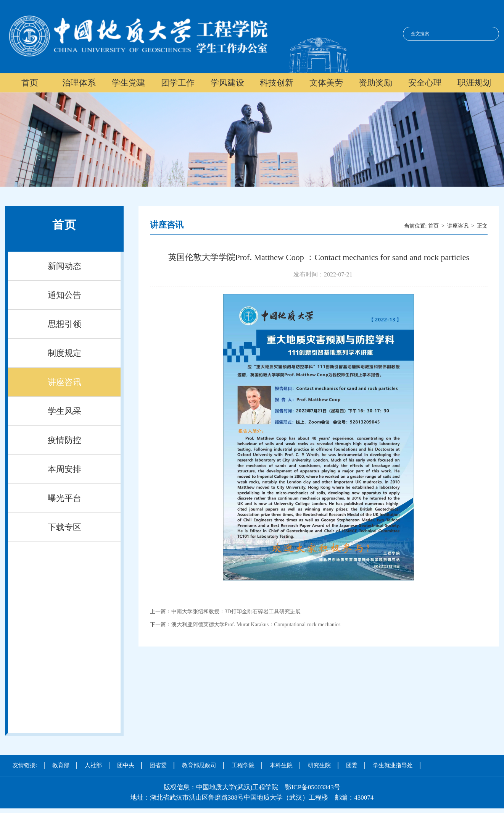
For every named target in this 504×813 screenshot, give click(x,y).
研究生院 (319, 765)
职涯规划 (474, 83)
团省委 (158, 765)
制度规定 (64, 353)
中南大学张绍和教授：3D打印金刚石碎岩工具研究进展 (236, 612)
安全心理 (425, 83)
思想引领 (64, 324)
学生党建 (129, 83)
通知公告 (64, 295)
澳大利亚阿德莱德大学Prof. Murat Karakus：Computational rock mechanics (256, 625)
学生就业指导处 (393, 765)
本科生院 (281, 765)
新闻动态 (64, 266)
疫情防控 (64, 440)
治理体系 (79, 83)
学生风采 (64, 411)
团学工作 (178, 83)
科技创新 (277, 83)
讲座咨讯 (64, 382)
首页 (30, 83)
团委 (352, 765)
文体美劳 (326, 83)
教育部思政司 (199, 765)
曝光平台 (64, 498)
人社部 (93, 765)
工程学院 (243, 765)
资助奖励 (375, 83)
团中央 (126, 765)
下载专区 (64, 527)
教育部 (61, 765)
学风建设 (227, 83)
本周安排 (64, 469)
